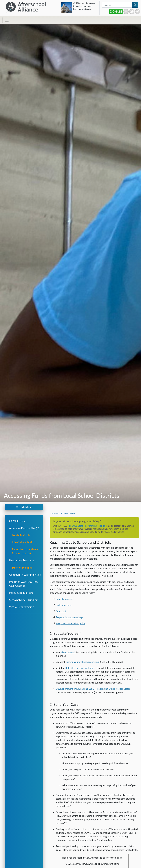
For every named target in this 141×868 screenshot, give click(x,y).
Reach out (61, 611)
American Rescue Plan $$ (24, 528)
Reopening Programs (22, 560)
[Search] (117, 5)
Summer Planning (22, 568)
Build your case (64, 605)
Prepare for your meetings (69, 617)
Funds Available (21, 535)
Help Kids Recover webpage (80, 668)
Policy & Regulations (21, 593)
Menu (24, 507)
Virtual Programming (22, 607)
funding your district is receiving (82, 662)
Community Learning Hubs (25, 575)
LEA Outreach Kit (22, 542)
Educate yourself (65, 599)
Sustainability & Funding (23, 600)
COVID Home (17, 521)
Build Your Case (66, 704)
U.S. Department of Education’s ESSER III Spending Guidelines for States (93, 689)
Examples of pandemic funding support (25, 551)
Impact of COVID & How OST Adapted (24, 584)
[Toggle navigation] (7, 20)
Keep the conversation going (71, 623)
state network (68, 652)
